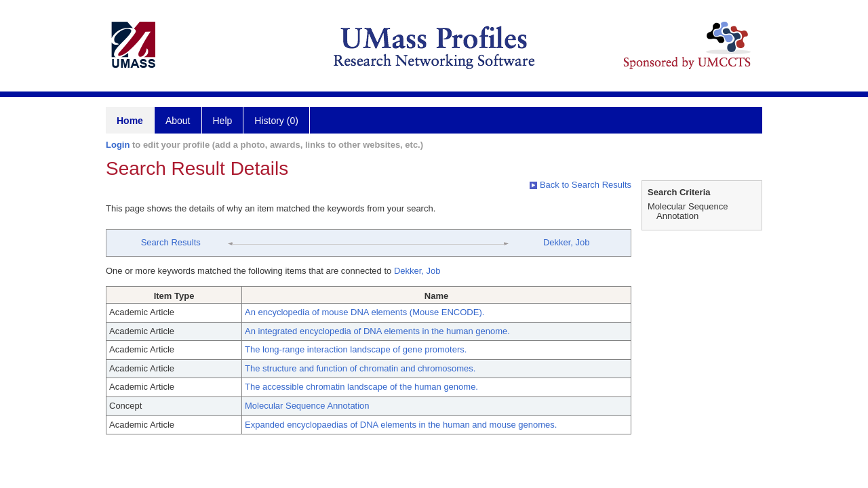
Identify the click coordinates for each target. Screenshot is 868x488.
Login (118, 145)
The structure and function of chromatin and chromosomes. (360, 368)
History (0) (276, 121)
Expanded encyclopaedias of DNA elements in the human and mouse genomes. (401, 425)
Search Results (171, 242)
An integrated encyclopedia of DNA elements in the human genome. (377, 331)
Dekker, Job (567, 242)
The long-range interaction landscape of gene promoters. (356, 349)
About (178, 121)
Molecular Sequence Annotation (307, 406)
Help (223, 121)
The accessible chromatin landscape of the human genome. (361, 387)
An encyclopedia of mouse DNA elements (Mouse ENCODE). (364, 312)
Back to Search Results (580, 185)
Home (130, 121)
